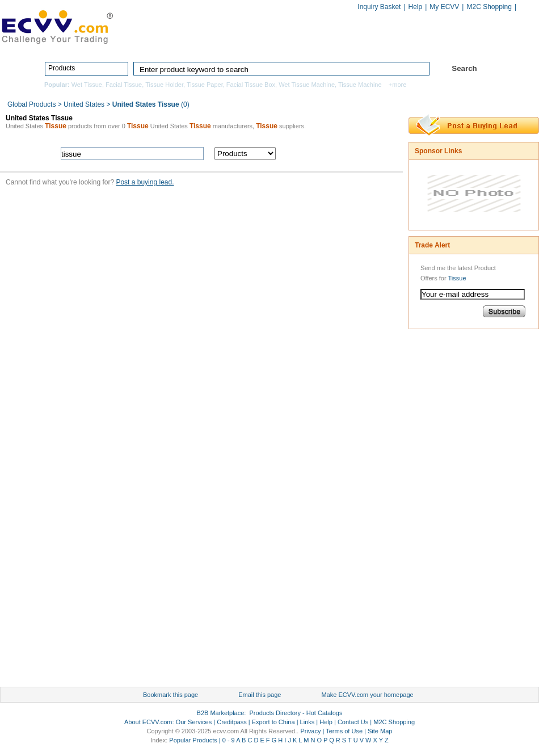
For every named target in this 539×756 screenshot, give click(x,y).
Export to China (273, 722)
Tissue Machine (360, 85)
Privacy (310, 731)
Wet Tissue (87, 85)
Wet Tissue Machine (307, 85)
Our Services (194, 722)
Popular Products (193, 740)
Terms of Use (344, 731)
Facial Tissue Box (251, 85)
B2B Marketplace (221, 713)
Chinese (527, 8)
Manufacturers (351, 44)
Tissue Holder (164, 85)
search (342, 154)
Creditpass (232, 722)
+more (398, 85)
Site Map (380, 731)
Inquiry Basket (379, 7)
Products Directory (264, 44)
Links (308, 722)
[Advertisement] (454, 511)
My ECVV (444, 7)
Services (489, 44)
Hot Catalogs (424, 44)
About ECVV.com (148, 722)
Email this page (260, 695)
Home (193, 44)
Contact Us (353, 722)
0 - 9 (229, 740)
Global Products (33, 104)
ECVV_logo (57, 26)
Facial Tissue (124, 85)
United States (84, 104)
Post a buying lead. (145, 182)
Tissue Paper (205, 85)
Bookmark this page (170, 695)
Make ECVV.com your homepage (367, 695)
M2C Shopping (489, 7)
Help (416, 7)
